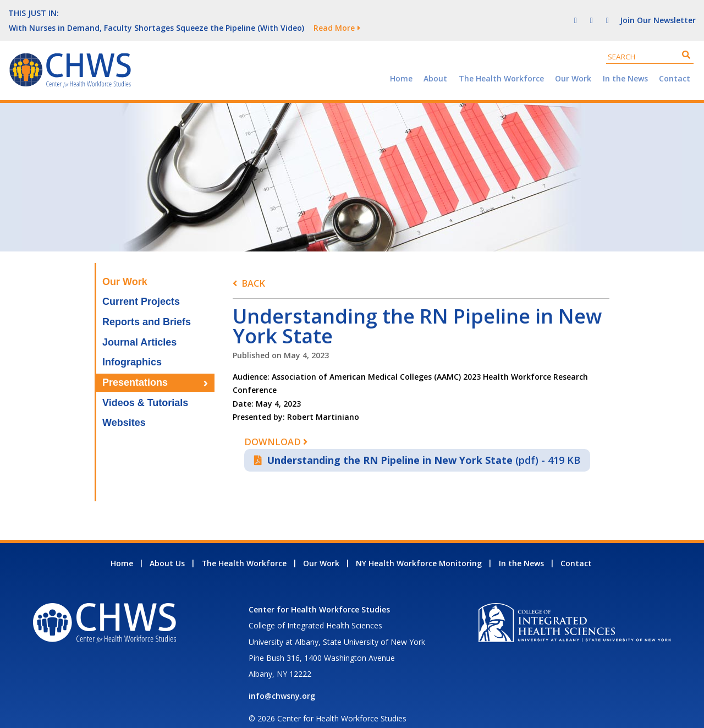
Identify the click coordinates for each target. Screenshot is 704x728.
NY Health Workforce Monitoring (419, 548)
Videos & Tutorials (145, 388)
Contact (675, 64)
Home (401, 64)
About (435, 64)
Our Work (573, 64)
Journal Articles (139, 327)
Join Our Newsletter (658, 12)
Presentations (135, 368)
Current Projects (141, 287)
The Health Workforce (501, 64)
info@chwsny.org (282, 681)
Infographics (132, 347)
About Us (167, 548)
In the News (625, 64)
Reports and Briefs (147, 307)
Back (253, 268)
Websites (124, 408)
